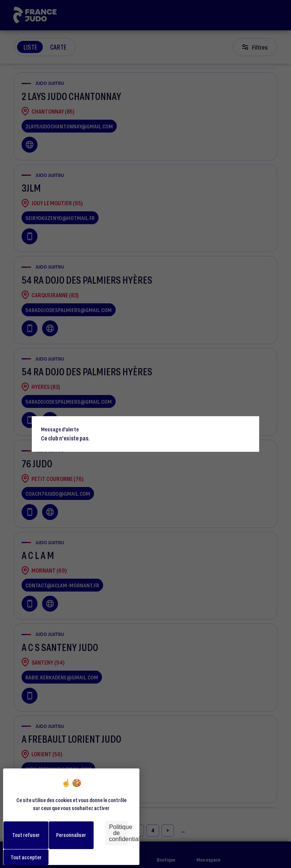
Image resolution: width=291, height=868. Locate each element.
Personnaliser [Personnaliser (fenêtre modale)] (71, 835)
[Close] (250, 425)
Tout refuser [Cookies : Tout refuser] (26, 835)
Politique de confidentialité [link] (118, 833)
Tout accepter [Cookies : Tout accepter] (26, 857)
